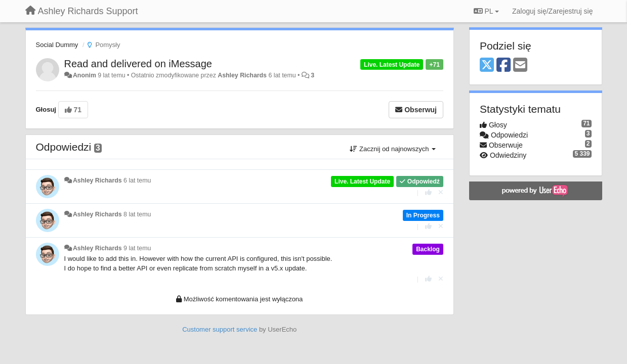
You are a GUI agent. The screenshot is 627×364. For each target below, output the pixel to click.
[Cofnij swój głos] (441, 192)
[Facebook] (504, 65)
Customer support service (220, 329)
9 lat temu (137, 248)
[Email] (520, 65)
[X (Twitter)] (487, 65)
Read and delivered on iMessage (138, 64)
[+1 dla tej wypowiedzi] (428, 192)
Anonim (85, 75)
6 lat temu (137, 180)
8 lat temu (137, 214)
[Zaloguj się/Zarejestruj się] (553, 11)
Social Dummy (57, 45)
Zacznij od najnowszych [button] (393, 149)
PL (486, 11)
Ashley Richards (242, 75)
